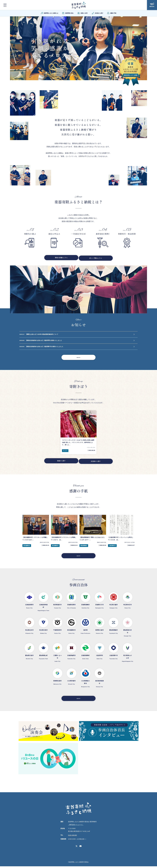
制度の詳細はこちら (60, 258)
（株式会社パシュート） (76, 826)
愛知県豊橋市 (84, 547)
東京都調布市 (27, 547)
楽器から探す (60, 463)
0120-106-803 (72, 837)
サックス (65, 452)
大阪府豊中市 (112, 547)
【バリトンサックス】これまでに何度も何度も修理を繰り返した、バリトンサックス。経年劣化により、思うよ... (78, 444)
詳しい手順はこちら (97, 258)
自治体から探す (97, 463)
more (79, 358)
